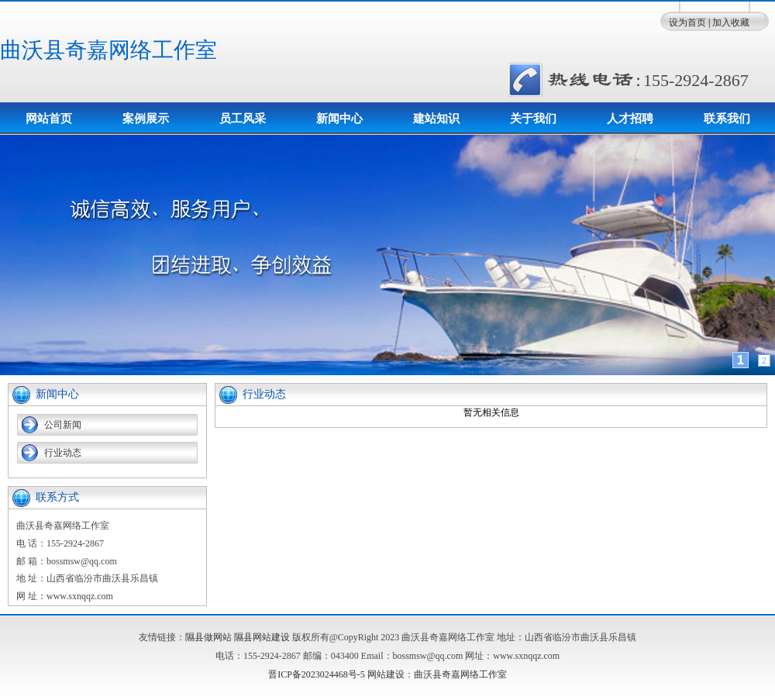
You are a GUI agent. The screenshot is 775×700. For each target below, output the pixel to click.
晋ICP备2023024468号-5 (317, 674)
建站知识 (436, 119)
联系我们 (727, 119)
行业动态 (63, 453)
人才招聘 (630, 119)
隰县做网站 (208, 637)
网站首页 (49, 119)
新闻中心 (339, 119)
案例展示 (146, 119)
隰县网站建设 (262, 637)
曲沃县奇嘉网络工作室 (108, 50)
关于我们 (533, 119)
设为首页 (687, 22)
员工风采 (243, 119)
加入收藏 (731, 22)
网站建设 (386, 674)
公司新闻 (63, 425)
